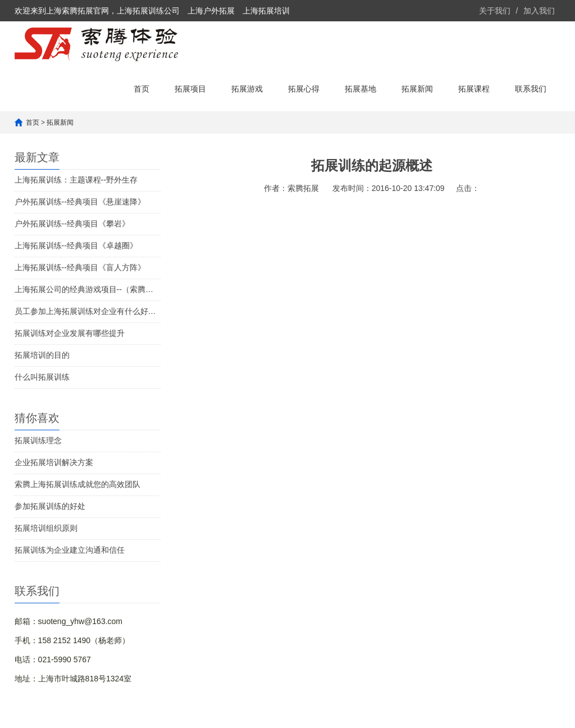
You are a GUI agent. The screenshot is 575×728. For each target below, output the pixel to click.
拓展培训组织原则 (46, 528)
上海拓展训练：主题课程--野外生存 (76, 180)
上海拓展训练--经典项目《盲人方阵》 (80, 267)
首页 (142, 89)
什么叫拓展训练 (42, 377)
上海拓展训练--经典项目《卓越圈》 (76, 245)
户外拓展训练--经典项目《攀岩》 (72, 224)
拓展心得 (304, 89)
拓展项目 (190, 89)
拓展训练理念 (38, 440)
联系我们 (531, 89)
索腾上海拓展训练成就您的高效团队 (77, 484)
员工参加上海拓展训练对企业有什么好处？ (88, 311)
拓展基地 (360, 89)
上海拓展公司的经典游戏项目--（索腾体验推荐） (88, 289)
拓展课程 (474, 89)
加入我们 (539, 11)
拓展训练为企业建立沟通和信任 (70, 550)
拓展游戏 (247, 89)
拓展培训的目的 (42, 355)
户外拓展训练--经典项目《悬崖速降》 (80, 202)
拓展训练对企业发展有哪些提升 (70, 333)
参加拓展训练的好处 (50, 506)
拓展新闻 (417, 89)
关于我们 (495, 11)
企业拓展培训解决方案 (54, 462)
